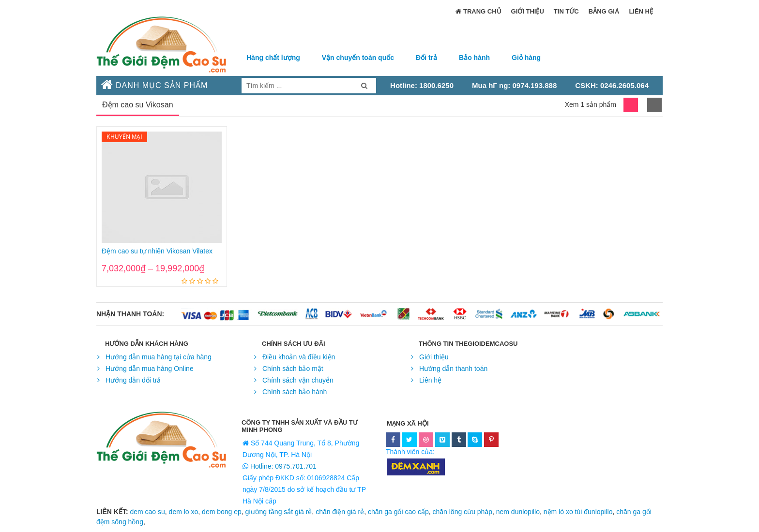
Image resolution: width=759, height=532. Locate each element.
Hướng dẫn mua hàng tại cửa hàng (159, 357)
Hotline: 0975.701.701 (282, 466)
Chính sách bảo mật (293, 369)
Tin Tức (566, 11)
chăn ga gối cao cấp (398, 512)
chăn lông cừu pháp (463, 512)
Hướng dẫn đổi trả (133, 380)
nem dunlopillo (518, 512)
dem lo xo (184, 512)
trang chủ (478, 12)
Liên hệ (641, 11)
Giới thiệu (528, 11)
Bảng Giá (604, 11)
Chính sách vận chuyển (298, 380)
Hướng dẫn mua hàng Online (150, 369)
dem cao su (147, 512)
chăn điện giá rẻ (340, 512)
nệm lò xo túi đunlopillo (578, 512)
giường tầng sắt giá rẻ (279, 512)
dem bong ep (222, 512)
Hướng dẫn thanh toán (453, 369)
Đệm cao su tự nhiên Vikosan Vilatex (157, 251)
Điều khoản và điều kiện (299, 357)
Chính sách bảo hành (295, 392)
